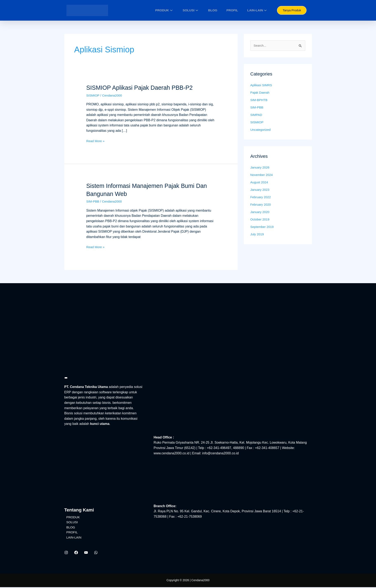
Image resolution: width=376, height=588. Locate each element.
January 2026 (260, 168)
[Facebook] (76, 554)
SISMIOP (93, 95)
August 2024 (260, 183)
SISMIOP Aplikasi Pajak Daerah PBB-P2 (142, 88)
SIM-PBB (93, 201)
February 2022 (261, 197)
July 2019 (258, 235)
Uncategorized (261, 130)
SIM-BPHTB (259, 100)
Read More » (96, 140)
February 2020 (261, 205)
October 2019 (260, 220)
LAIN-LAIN (258, 10)
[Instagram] (66, 554)
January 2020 (260, 212)
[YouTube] (86, 554)
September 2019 (263, 227)
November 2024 (262, 175)
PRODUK (177, 10)
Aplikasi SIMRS (262, 85)
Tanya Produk (292, 10)
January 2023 (260, 190)
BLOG (219, 10)
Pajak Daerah (260, 93)
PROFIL (236, 10)
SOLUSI (201, 10)
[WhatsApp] (96, 554)
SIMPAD (257, 115)
